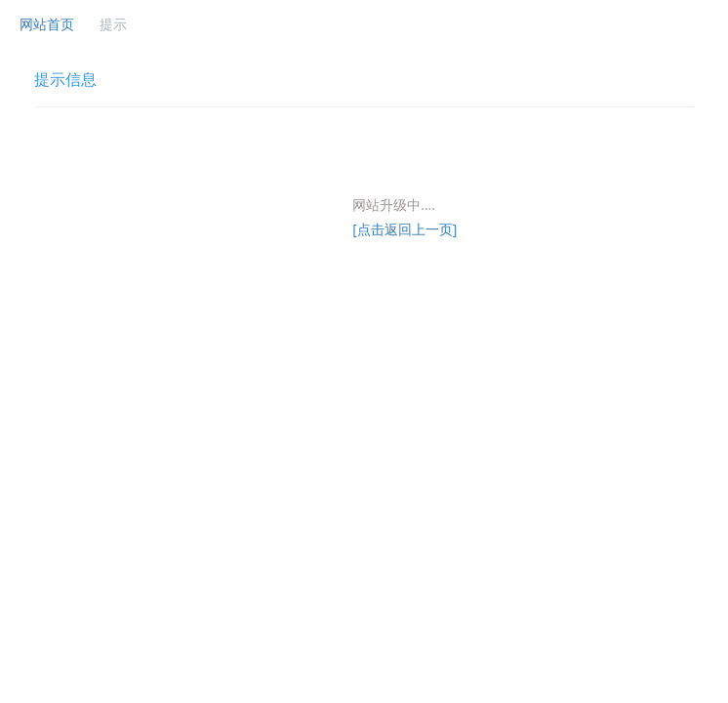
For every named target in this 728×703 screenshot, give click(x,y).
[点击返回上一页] (404, 229)
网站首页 (47, 24)
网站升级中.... (394, 205)
